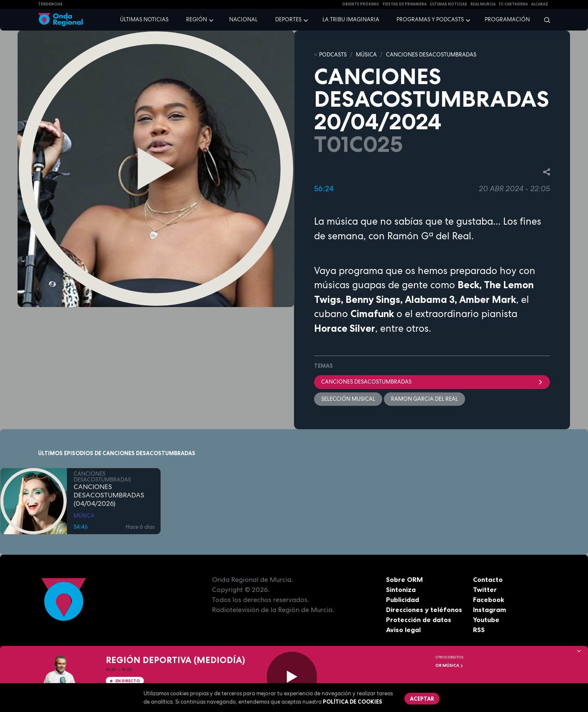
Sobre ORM (404, 579)
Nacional (243, 19)
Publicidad (403, 599)
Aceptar (422, 699)
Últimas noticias (144, 19)
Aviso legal (403, 630)
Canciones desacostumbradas (432, 382)
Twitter (485, 589)
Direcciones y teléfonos (424, 610)
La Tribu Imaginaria (351, 19)
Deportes (288, 19)
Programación (507, 19)
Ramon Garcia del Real (424, 399)
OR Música (449, 665)
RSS (479, 630)
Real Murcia (483, 4)
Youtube (486, 620)
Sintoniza (401, 589)
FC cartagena (513, 4)
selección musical (348, 399)
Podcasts (333, 55)
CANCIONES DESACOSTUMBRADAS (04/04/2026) (109, 496)
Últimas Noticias (449, 4)
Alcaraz (540, 4)
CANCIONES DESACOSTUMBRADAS (431, 55)
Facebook (489, 599)
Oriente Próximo (361, 4)
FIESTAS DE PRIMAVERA (405, 4)
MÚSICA (366, 55)
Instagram (490, 610)
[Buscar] (544, 20)
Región (197, 19)
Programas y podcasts (430, 19)
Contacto (488, 579)
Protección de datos (419, 620)
